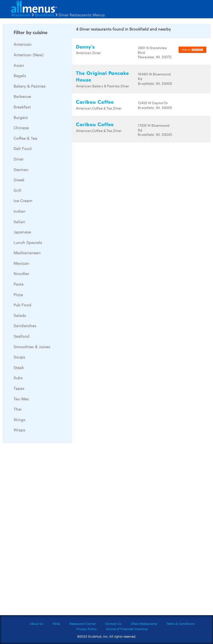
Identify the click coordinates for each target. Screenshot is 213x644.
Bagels (20, 75)
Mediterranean (27, 253)
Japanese (22, 232)
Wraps (19, 430)
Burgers (21, 117)
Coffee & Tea (25, 138)
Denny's (85, 47)
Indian (20, 211)
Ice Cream (23, 200)
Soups (19, 357)
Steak (19, 367)
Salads (20, 315)
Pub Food (22, 305)
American (23, 44)
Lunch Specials (28, 242)
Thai (18, 409)
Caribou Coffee (95, 102)
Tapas (19, 388)
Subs (18, 378)
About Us (36, 623)
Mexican (21, 263)
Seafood (21, 336)
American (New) (29, 55)
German (21, 169)
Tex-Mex (21, 399)
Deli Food (23, 148)
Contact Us (113, 623)
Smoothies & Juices (32, 347)
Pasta (19, 284)
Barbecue (22, 96)
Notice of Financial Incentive (127, 629)
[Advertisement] (44, 531)
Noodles (21, 273)
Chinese (21, 128)
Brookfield (45, 15)
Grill (17, 190)
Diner (19, 159)
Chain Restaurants (144, 623)
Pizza (18, 294)
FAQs (56, 623)
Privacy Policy (87, 629)
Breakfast (22, 107)
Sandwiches (25, 325)
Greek (19, 180)
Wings (19, 419)
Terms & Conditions (181, 623)
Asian (19, 65)
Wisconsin (21, 15)
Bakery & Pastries (30, 86)
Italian (19, 222)
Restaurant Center (83, 623)
